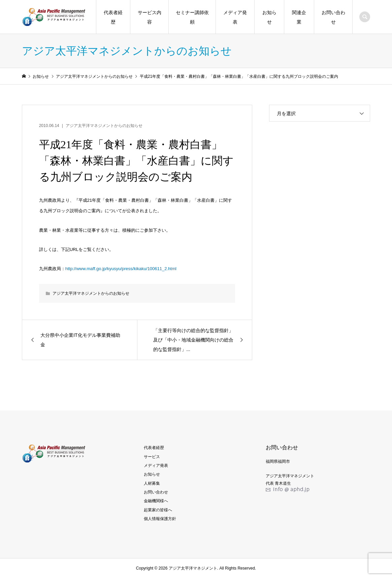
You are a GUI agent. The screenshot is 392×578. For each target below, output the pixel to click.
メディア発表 (235, 17)
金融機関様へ (156, 501)
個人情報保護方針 (160, 519)
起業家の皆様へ (158, 510)
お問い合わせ (333, 17)
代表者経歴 (113, 17)
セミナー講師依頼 (192, 17)
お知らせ (269, 17)
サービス (152, 457)
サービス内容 (150, 17)
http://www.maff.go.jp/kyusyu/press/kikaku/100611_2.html (121, 269)
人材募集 (152, 483)
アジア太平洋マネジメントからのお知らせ (104, 126)
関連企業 (299, 17)
